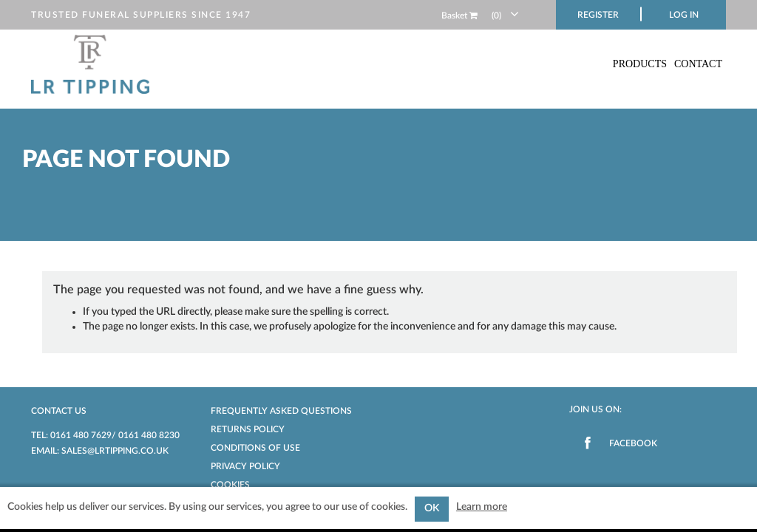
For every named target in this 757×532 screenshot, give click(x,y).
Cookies (230, 485)
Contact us (59, 411)
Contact (698, 64)
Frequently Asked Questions (281, 411)
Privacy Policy (245, 466)
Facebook (633, 443)
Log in (684, 15)
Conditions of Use (255, 448)
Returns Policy (248, 429)
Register (598, 15)
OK (432, 508)
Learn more (482, 507)
